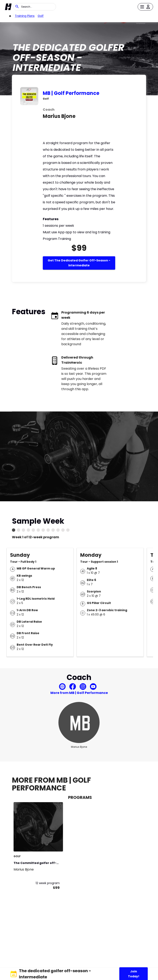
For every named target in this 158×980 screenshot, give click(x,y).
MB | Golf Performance (71, 93)
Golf (41, 16)
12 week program (48, 883)
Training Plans (25, 16)
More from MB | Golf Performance (79, 693)
